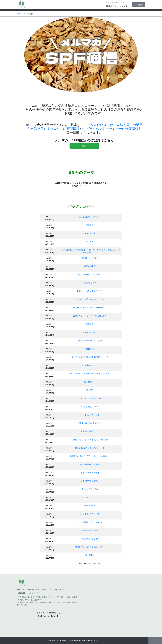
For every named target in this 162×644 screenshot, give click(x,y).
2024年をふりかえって (90, 332)
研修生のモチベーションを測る (90, 341)
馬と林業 (90, 242)
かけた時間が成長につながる (90, 522)
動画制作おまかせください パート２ (90, 448)
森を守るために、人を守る (90, 217)
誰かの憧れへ (90, 382)
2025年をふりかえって (90, 233)
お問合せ (138, 5)
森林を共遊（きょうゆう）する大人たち (90, 316)
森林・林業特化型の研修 (90, 464)
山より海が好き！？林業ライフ (90, 275)
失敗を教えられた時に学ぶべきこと (90, 547)
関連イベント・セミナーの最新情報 (112, 129)
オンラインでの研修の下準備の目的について (90, 357)
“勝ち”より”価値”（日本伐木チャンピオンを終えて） (90, 374)
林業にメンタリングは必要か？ (90, 291)
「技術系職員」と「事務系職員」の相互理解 (90, 440)
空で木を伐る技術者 (90, 489)
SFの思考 (90, 390)
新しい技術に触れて (90, 365)
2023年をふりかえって (90, 415)
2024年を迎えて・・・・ (90, 407)
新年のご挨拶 (90, 506)
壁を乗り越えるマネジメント (90, 423)
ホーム (20, 14)
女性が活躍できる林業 (90, 539)
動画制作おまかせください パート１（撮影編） (90, 456)
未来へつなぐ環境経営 (90, 473)
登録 (84, 146)
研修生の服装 (90, 349)
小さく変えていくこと (90, 497)
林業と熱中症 (90, 266)
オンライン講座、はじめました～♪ (90, 299)
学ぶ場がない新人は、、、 (90, 431)
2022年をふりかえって (90, 514)
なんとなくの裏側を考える (90, 398)
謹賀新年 (90, 225)
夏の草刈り (90, 555)
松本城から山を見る (90, 258)
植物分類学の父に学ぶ (90, 481)
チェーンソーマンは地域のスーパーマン (90, 308)
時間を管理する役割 (90, 530)
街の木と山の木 (90, 283)
